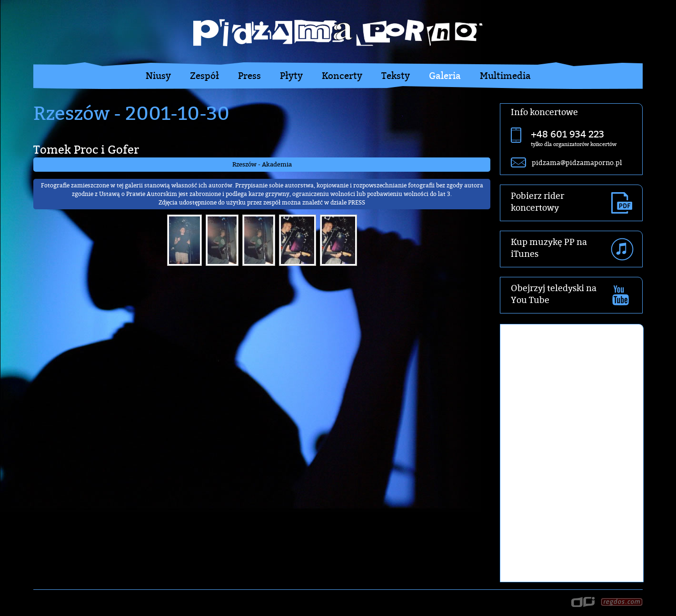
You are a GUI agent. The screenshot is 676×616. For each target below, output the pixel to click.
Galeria (445, 76)
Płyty (291, 76)
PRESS (357, 202)
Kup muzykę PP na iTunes (549, 248)
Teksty (396, 76)
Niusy (158, 76)
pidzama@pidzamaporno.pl (577, 162)
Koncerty (342, 76)
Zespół (204, 76)
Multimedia (505, 76)
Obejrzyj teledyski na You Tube (554, 294)
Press (249, 76)
